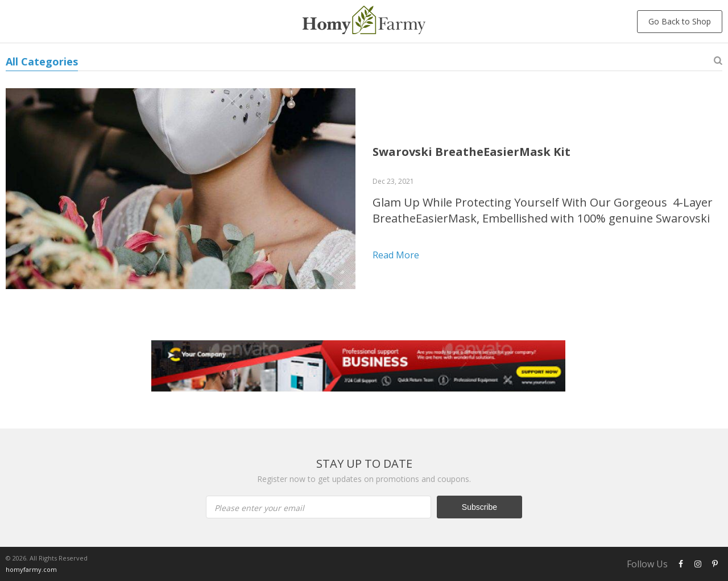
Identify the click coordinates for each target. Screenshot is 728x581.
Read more (396, 255)
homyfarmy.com (31, 569)
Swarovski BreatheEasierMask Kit (471, 152)
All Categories (42, 61)
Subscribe (479, 507)
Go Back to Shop (680, 21)
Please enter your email (259, 508)
